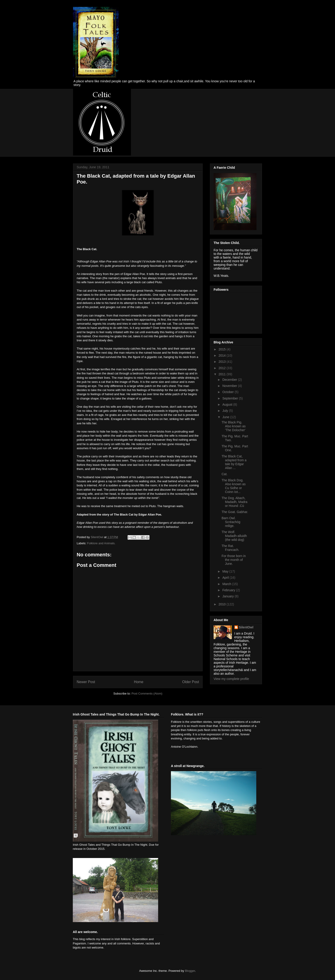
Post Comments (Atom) (147, 694)
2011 (223, 374)
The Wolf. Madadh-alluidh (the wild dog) (234, 536)
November (230, 386)
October (228, 392)
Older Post (191, 682)
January (228, 596)
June (226, 417)
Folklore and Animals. (101, 543)
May (226, 571)
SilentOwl (246, 627)
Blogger (190, 971)
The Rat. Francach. (230, 548)
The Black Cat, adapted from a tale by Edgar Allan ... (234, 462)
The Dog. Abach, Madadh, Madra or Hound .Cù (234, 502)
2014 (223, 355)
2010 (223, 604)
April (226, 578)
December (230, 380)
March (227, 584)
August (228, 404)
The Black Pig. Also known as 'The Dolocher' (234, 426)
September (230, 398)
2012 (223, 368)
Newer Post (86, 682)
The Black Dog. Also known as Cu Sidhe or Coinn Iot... (234, 486)
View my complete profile (231, 679)
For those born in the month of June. (234, 560)
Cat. (225, 474)
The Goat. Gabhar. (235, 512)
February (229, 590)
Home (139, 682)
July (226, 411)
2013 (223, 362)
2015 (223, 349)
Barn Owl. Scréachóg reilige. (231, 522)
